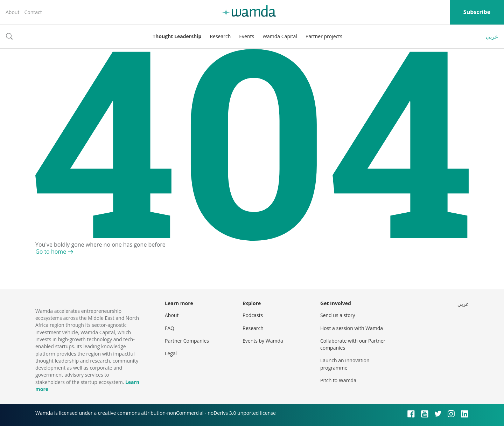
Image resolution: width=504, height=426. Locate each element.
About (12, 12)
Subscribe (477, 12)
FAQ (170, 328)
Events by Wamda (263, 341)
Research (220, 36)
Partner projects (324, 36)
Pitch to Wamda (338, 380)
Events (247, 36)
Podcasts (253, 315)
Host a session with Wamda (352, 328)
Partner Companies (187, 341)
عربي (492, 36)
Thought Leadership (177, 36)
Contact (33, 12)
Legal (171, 353)
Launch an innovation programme (345, 364)
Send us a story (338, 315)
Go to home (51, 252)
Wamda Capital (280, 36)
